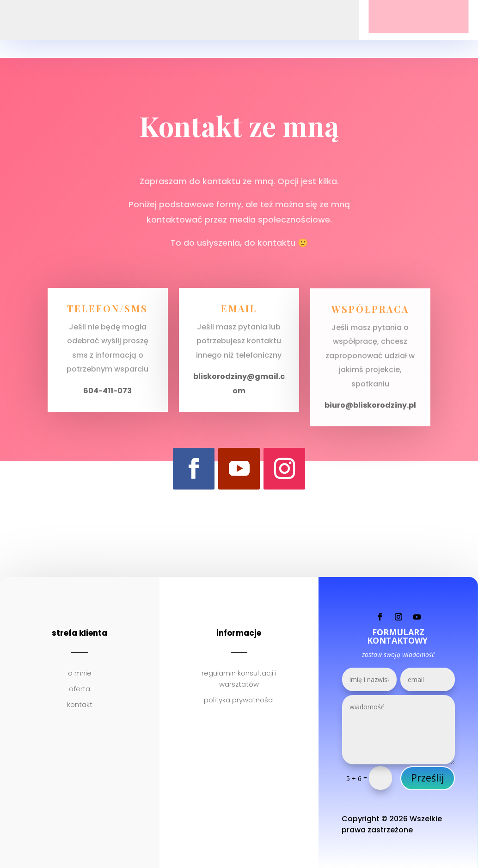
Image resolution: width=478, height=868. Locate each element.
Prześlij (428, 778)
